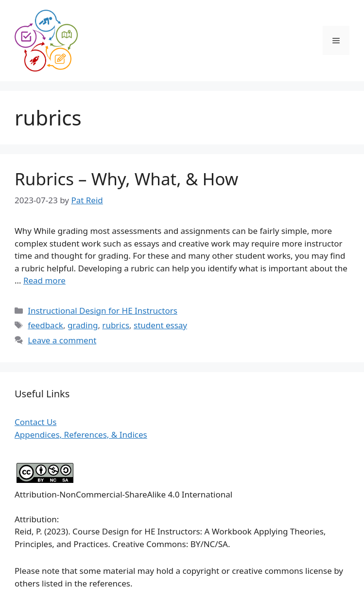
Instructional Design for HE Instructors (103, 311)
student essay (160, 325)
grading (83, 325)
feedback (45, 325)
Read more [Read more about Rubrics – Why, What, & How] (44, 280)
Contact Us (36, 422)
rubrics (116, 325)
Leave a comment (62, 340)
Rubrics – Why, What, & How (126, 179)
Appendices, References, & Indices (81, 435)
